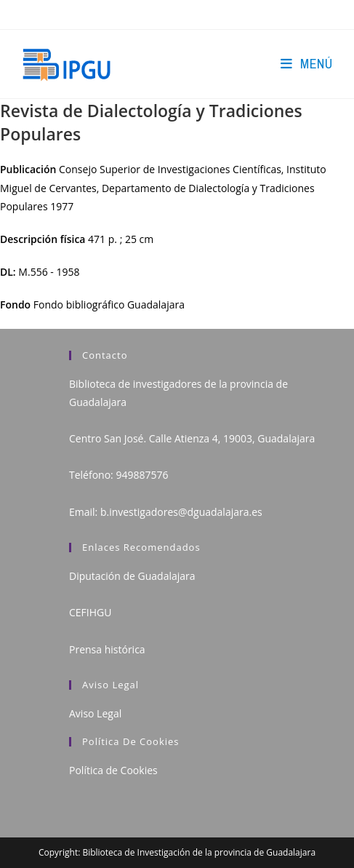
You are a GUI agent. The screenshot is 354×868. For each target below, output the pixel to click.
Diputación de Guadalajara (132, 576)
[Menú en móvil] (306, 64)
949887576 (142, 475)
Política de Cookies (113, 770)
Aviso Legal (95, 713)
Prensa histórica (107, 649)
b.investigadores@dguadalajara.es (181, 512)
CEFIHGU (90, 612)
